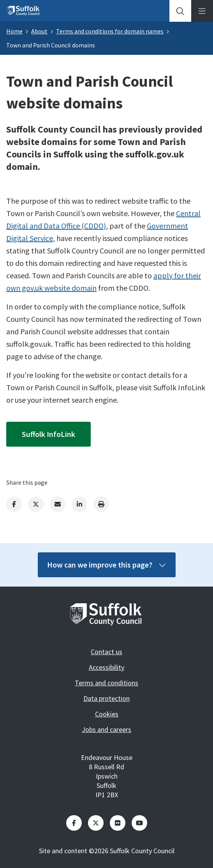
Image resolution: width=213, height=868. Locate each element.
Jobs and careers (106, 729)
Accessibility (106, 667)
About (39, 31)
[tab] (180, 11)
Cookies (107, 714)
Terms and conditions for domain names (110, 31)
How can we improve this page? (107, 565)
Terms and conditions (106, 683)
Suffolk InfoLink (48, 434)
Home (14, 31)
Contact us (106, 652)
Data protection (106, 698)
